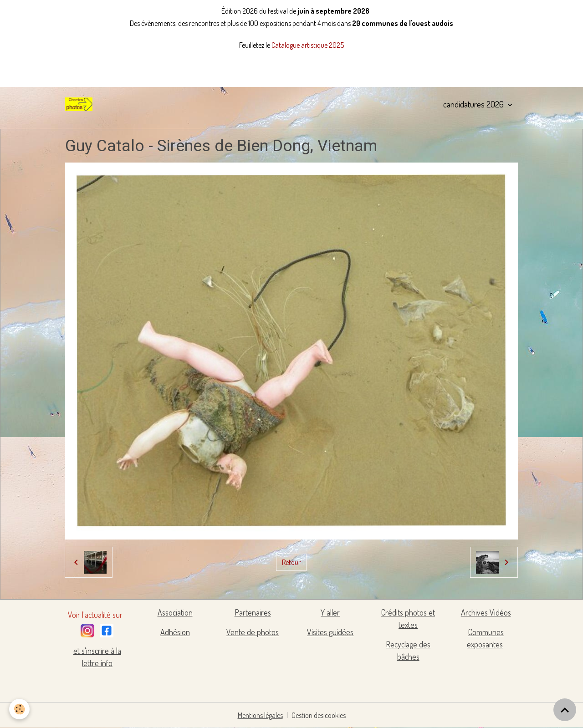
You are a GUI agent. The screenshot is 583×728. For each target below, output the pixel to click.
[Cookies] (19, 709)
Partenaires (253, 612)
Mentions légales (260, 715)
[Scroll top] (565, 710)
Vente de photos (253, 632)
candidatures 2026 (474, 104)
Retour (291, 562)
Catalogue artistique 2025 (308, 45)
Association (175, 612)
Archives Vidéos (486, 612)
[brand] (81, 104)
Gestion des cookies (319, 715)
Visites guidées (330, 632)
